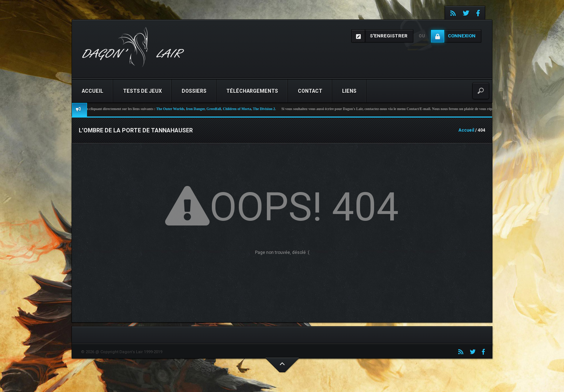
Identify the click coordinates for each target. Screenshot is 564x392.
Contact (310, 91)
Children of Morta (243, 109)
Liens (349, 91)
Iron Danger (201, 109)
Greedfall (220, 109)
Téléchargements (252, 91)
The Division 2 (270, 109)
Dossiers (194, 91)
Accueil (92, 91)
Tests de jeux (142, 91)
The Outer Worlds (176, 109)
